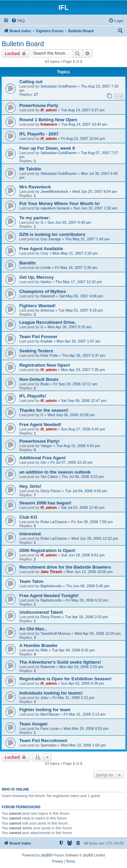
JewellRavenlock (54, 191)
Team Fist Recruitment (43, 741)
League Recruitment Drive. (48, 322)
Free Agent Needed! (40, 424)
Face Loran (50, 728)
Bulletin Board (23, 44)
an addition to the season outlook (55, 472)
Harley (46, 282)
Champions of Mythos (43, 291)
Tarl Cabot (49, 477)
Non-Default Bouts (39, 379)
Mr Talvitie (30, 169)
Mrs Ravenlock (35, 187)
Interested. (31, 534)
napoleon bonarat (55, 208)
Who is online (15, 789)
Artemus (47, 310)
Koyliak (46, 341)
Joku (44, 698)
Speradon (48, 745)
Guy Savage (51, 239)
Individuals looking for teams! (51, 693)
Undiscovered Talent (41, 612)
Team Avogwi (33, 724)
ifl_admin (48, 110)
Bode (45, 384)
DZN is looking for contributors (52, 234)
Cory (44, 253)
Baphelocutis (51, 586)
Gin (43, 462)
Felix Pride (49, 355)
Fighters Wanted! (37, 306)
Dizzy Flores (51, 491)
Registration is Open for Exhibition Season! (66, 679)
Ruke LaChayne (54, 522)
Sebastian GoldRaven (58, 86)
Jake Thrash (51, 572)
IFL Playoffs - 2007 (39, 134)
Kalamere (49, 124)
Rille (44, 650)
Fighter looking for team (45, 710)
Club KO (28, 517)
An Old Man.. (33, 629)
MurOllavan (50, 714)
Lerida (46, 267)
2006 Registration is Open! (47, 550)
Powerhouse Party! (39, 441)
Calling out (31, 82)
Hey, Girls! (30, 486)
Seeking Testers (36, 351)
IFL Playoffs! (33, 396)
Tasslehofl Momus (55, 633)
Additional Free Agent (43, 458)
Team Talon (31, 581)
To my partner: (35, 218)
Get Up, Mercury (37, 277)
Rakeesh (48, 296)
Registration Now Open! (45, 365)
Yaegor (46, 446)
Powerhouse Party (39, 105)
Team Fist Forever (38, 337)
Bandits (27, 263)
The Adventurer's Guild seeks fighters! (60, 662)
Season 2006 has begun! (45, 503)
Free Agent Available (41, 249)
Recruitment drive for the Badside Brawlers (65, 567)
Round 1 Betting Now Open (48, 120)
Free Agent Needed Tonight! (49, 596)
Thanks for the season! (44, 410)
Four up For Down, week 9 (47, 148)
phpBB (46, 855)
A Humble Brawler (38, 645)
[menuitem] (18, 21)
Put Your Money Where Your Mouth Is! (60, 204)
